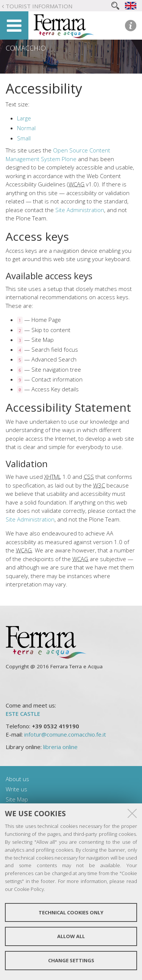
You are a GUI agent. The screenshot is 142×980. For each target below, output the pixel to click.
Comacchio (26, 48)
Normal (26, 128)
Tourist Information (39, 6)
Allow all (71, 936)
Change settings (71, 960)
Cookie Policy (29, 889)
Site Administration (80, 210)
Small (24, 138)
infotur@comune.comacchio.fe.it (65, 734)
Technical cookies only (71, 912)
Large (24, 118)
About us (17, 779)
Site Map (17, 799)
